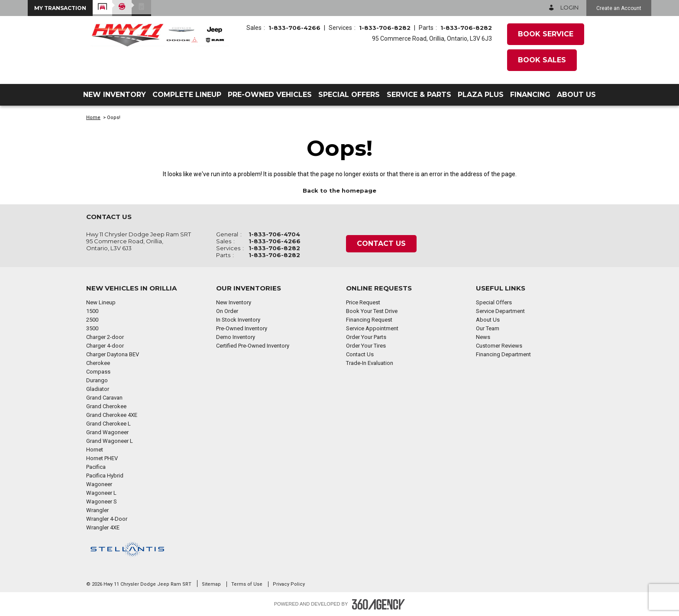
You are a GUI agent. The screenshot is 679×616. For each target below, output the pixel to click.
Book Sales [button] (542, 60)
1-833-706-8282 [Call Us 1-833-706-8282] (385, 28)
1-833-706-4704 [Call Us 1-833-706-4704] (274, 234)
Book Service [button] (546, 34)
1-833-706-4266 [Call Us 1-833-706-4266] (294, 28)
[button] (60, 8)
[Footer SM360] (378, 604)
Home (93, 118)
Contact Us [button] (381, 243)
